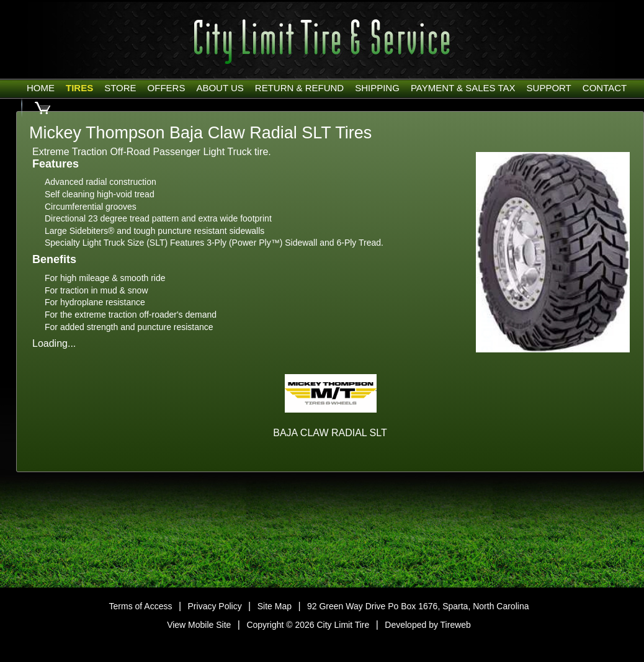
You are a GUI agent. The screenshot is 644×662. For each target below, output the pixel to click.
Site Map (275, 606)
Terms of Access (141, 606)
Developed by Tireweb (428, 625)
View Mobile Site (199, 625)
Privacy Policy (215, 606)
